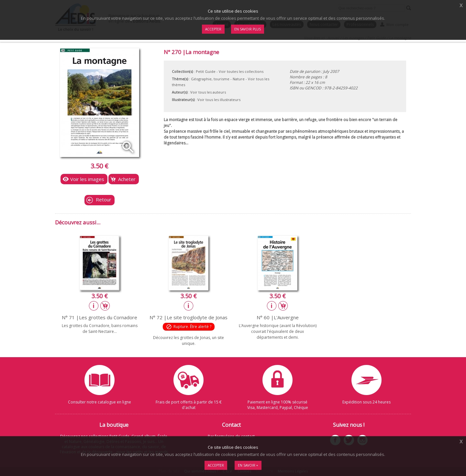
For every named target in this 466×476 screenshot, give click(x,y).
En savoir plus (248, 29)
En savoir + (248, 465)
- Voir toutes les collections (240, 71)
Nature (239, 79)
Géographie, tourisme (210, 79)
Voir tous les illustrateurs (219, 100)
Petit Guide (206, 71)
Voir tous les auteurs (208, 92)
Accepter (216, 465)
